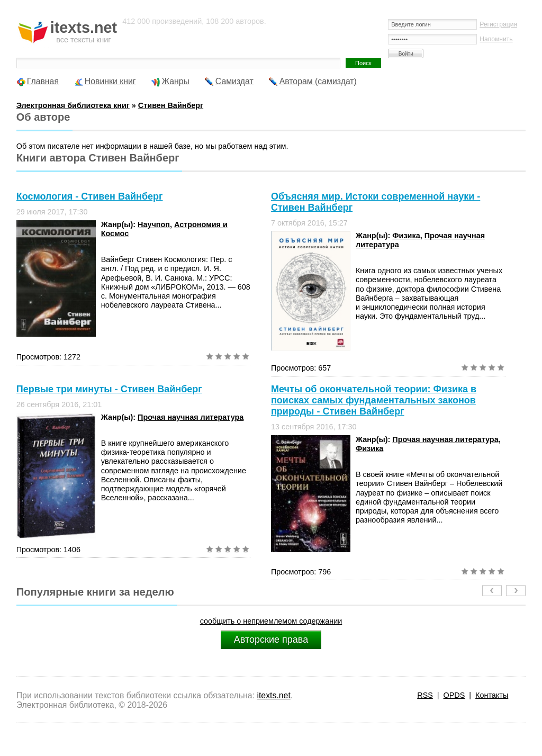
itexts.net (273, 695)
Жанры (175, 81)
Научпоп (154, 224)
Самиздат (234, 81)
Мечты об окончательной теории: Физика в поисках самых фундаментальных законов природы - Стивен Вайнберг (374, 400)
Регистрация (498, 24)
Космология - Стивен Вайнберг (90, 196)
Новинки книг (110, 81)
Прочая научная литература (191, 417)
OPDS (454, 695)
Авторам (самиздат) (318, 81)
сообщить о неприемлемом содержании (271, 621)
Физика (406, 236)
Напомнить (496, 39)
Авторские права (271, 640)
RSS (425, 695)
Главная (43, 81)
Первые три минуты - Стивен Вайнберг (109, 389)
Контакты (492, 695)
